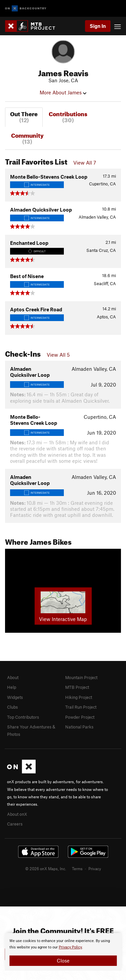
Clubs (12, 707)
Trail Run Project (81, 707)
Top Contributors (23, 717)
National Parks (79, 727)
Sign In (98, 26)
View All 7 (85, 163)
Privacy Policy (70, 947)
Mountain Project (81, 677)
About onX (17, 814)
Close (63, 961)
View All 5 (58, 355)
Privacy (95, 868)
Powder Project (80, 717)
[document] (63, 952)
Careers (15, 824)
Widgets (15, 697)
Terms (77, 868)
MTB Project (77, 687)
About (13, 677)
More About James (63, 92)
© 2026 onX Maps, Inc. (46, 868)
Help (12, 687)
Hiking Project (79, 697)
